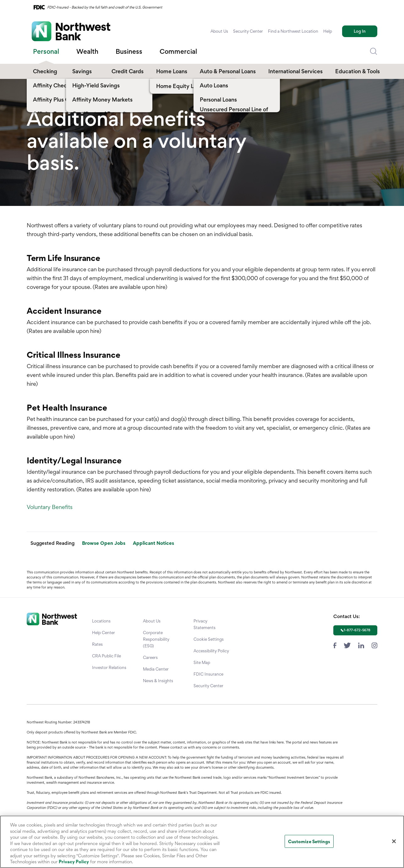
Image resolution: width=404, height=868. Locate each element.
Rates (97, 644)
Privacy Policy (74, 862)
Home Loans (172, 71)
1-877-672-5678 (357, 630)
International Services (295, 71)
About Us (219, 31)
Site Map (202, 662)
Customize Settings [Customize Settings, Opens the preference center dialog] (309, 841)
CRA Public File (106, 656)
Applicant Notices (153, 543)
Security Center (248, 31)
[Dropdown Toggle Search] (374, 52)
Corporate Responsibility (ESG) (156, 639)
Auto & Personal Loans (228, 71)
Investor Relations (109, 667)
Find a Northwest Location (293, 31)
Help (328, 31)
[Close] (394, 841)
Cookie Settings (209, 639)
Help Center (104, 633)
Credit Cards (128, 71)
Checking (45, 71)
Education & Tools (358, 71)
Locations (101, 621)
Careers (150, 657)
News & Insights (158, 681)
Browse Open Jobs (104, 543)
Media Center (156, 669)
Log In (360, 31)
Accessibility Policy (211, 651)
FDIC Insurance (208, 674)
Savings (82, 71)
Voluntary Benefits (50, 507)
